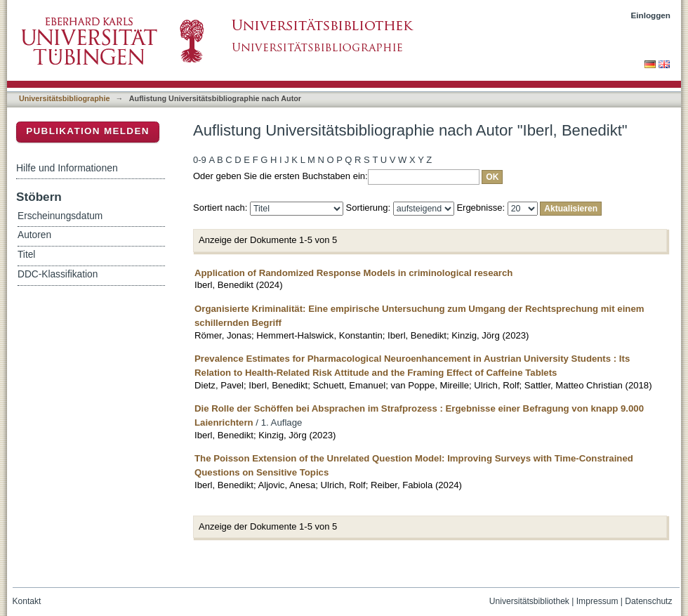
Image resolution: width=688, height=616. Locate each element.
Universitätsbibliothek (529, 601)
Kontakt (27, 601)
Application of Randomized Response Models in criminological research (353, 273)
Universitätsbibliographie (64, 98)
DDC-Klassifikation (58, 274)
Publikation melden (88, 131)
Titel (26, 255)
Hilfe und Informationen (67, 168)
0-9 (200, 160)
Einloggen (651, 15)
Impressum (597, 601)
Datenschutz (648, 601)
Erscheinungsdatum (60, 216)
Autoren (34, 235)
